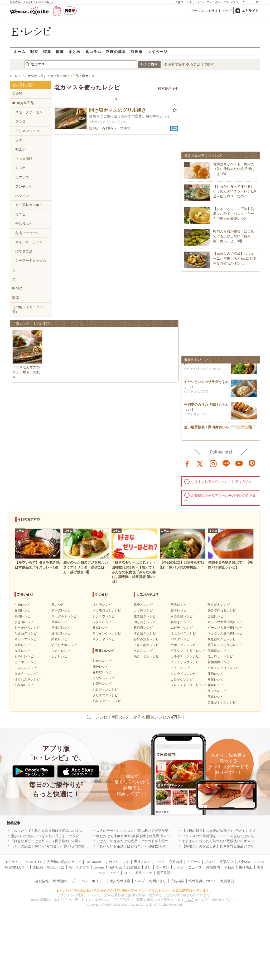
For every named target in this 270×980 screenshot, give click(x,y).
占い (218, 2)
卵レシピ (58, 605)
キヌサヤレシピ (104, 639)
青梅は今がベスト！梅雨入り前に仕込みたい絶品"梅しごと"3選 (234, 169)
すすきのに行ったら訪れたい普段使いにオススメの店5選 (226, 841)
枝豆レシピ (100, 628)
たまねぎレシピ (26, 633)
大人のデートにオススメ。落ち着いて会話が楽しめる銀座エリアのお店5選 (154, 831)
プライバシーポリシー (88, 881)
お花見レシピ (102, 684)
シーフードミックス (31, 261)
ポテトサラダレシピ (185, 662)
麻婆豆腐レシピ (182, 616)
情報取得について (202, 881)
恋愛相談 (133, 867)
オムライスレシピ (183, 633)
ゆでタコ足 (24, 251)
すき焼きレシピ (145, 633)
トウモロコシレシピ (107, 610)
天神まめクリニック (149, 862)
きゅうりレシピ (26, 674)
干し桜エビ (24, 224)
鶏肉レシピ (22, 616)
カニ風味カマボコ (29, 205)
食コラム (93, 52)
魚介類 (17, 94)
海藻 (16, 298)
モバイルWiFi (79, 867)
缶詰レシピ (215, 616)
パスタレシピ (180, 639)
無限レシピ (215, 680)
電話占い (226, 862)
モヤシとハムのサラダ (201, 384)
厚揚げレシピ (61, 628)
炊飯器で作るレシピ (222, 639)
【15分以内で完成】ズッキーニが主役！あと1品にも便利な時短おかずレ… (235, 258)
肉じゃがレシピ (145, 622)
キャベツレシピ (26, 639)
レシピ (179, 867)
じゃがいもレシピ (27, 628)
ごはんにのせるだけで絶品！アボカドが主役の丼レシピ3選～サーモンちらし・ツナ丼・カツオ (169, 841)
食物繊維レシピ (219, 662)
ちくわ (20, 168)
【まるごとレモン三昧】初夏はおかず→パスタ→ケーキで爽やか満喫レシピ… (234, 214)
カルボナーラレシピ (185, 656)
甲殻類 (17, 288)
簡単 (60, 52)
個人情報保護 (120, 881)
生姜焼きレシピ (145, 616)
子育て (179, 2)
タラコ (20, 121)
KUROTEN (34, 862)
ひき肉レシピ (24, 622)
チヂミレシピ (180, 668)
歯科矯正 (245, 867)
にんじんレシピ (26, 668)
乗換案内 (213, 867)
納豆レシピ (59, 639)
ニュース (195, 867)
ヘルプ (140, 881)
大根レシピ (22, 645)
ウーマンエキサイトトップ (211, 11)
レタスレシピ (102, 622)
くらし (191, 2)
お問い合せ (158, 881)
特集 (47, 52)
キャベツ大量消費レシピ (225, 622)
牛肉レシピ (22, 605)
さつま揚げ (24, 159)
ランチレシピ (217, 691)
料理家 (137, 52)
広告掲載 (177, 881)
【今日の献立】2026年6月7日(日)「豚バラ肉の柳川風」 (53, 846)
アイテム (194, 862)
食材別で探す (24, 85)
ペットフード (109, 873)
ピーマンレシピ (26, 662)
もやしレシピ (24, 656)
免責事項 (227, 881)
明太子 (20, 149)
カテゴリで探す (202, 64)
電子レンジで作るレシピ (225, 645)
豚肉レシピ (22, 610)
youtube (239, 463)
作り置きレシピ (219, 605)
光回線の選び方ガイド (64, 862)
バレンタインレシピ (107, 701)
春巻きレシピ (180, 622)
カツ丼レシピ (143, 610)
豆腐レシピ (59, 622)
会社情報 (42, 881)
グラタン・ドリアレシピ (188, 651)
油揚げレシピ (61, 633)
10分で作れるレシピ (222, 610)
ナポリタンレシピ (183, 645)
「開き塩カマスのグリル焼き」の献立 (26, 372)
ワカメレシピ (61, 651)
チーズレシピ (61, 610)
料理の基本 (116, 52)
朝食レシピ (215, 685)
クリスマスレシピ (105, 695)
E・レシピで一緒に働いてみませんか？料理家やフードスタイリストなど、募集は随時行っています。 (135, 891)
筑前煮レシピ (143, 628)
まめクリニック (117, 862)
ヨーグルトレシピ (64, 616)
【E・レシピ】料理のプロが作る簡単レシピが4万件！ (135, 717)
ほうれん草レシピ (27, 680)
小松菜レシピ (24, 685)
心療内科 (176, 862)
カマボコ (22, 177)
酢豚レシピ (179, 605)
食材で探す (177, 64)
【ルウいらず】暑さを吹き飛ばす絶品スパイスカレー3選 (54, 831)
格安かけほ (56, 867)
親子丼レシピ (143, 605)
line (226, 463)
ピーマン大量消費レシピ (225, 628)
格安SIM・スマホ (251, 862)
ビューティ (205, 2)
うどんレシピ (143, 651)
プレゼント (231, 2)
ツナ (19, 140)
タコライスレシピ (183, 674)
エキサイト (250, 11)
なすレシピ (22, 651)
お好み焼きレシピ (146, 639)
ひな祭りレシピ (104, 678)
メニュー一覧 (250, 2)
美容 (260, 867)
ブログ (210, 862)
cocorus (99, 867)
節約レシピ (215, 674)
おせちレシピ (102, 661)
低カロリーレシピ (220, 656)
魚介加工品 (25, 103)
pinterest (252, 463)
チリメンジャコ (27, 131)
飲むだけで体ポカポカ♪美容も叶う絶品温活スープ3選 (137, 836)
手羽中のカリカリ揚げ (201, 406)
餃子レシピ (179, 610)
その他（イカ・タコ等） (28, 309)
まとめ (74, 52)
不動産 (229, 867)
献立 (34, 52)
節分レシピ (100, 667)
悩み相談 (115, 867)
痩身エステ (144, 873)
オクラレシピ (102, 605)
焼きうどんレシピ (146, 656)
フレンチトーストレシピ (188, 685)
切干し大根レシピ (64, 645)
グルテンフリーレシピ (223, 668)
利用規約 (60, 881)
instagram (213, 463)
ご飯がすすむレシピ (222, 702)
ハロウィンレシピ (105, 690)
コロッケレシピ (182, 680)
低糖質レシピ (217, 651)
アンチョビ (24, 186)
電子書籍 (163, 873)
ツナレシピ (59, 656)
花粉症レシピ (102, 672)
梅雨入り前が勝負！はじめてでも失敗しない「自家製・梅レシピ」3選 (234, 236)
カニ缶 (20, 214)
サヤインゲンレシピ (107, 633)
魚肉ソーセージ (27, 233)
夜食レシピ (215, 697)
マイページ (157, 52)
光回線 (38, 867)
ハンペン (22, 196)
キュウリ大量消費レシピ (225, 633)
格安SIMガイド (17, 867)
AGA (127, 873)
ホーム (20, 52)
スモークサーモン (29, 112)
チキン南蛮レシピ (146, 645)
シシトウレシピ (104, 616)
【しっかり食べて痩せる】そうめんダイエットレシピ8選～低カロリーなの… (235, 191)
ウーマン (162, 867)
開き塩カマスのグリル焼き (118, 110)
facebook (187, 463)
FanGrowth (93, 862)
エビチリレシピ (182, 628)
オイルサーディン (29, 242)
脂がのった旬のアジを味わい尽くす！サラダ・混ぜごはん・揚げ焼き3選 (66, 836)
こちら (189, 900)
